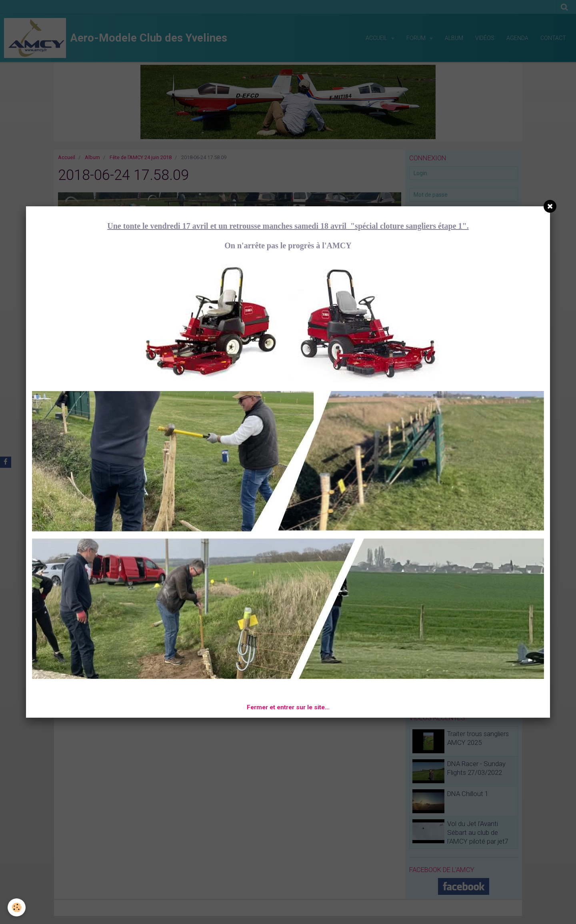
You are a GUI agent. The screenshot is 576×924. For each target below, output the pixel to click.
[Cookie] (17, 907)
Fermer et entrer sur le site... (288, 707)
